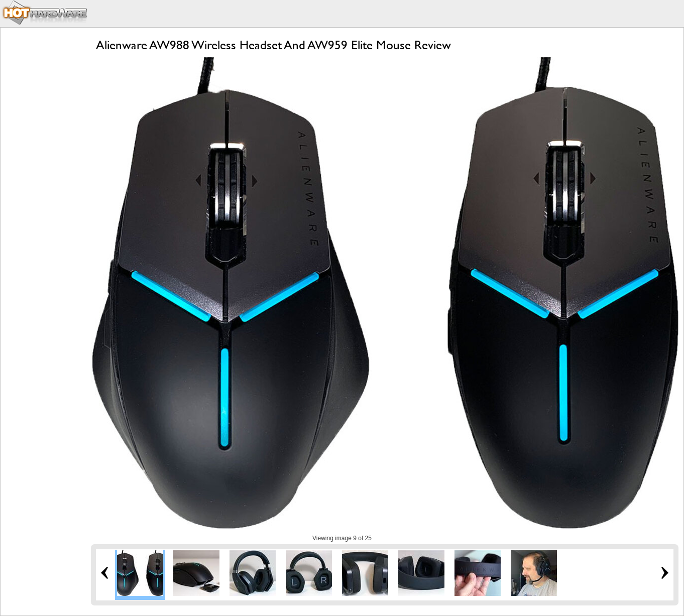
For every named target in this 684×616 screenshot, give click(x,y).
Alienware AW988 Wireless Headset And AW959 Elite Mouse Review (273, 45)
